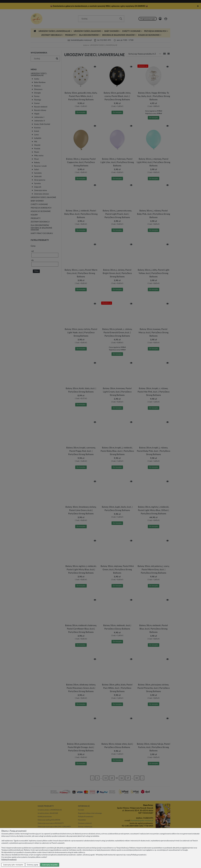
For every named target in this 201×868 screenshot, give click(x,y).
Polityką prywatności (139, 855)
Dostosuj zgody (33, 865)
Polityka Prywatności (9, 859)
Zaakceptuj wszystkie (50, 865)
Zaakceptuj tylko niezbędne (13, 865)
